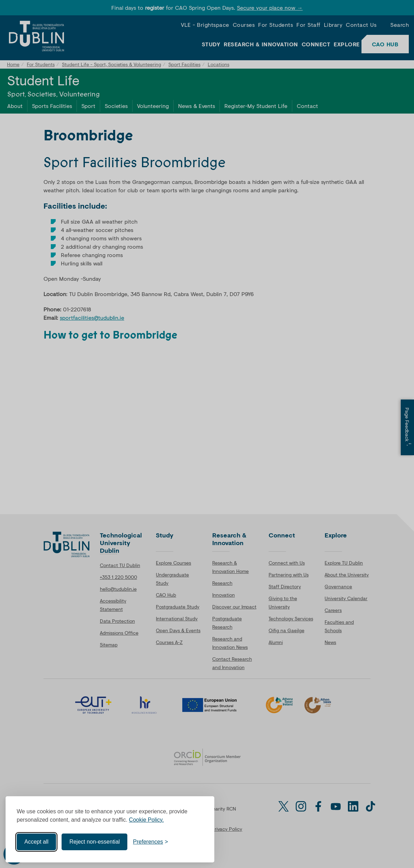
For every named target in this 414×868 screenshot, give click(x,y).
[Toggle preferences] (150, 842)
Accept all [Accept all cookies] (36, 842)
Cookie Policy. (146, 820)
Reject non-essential (94, 842)
